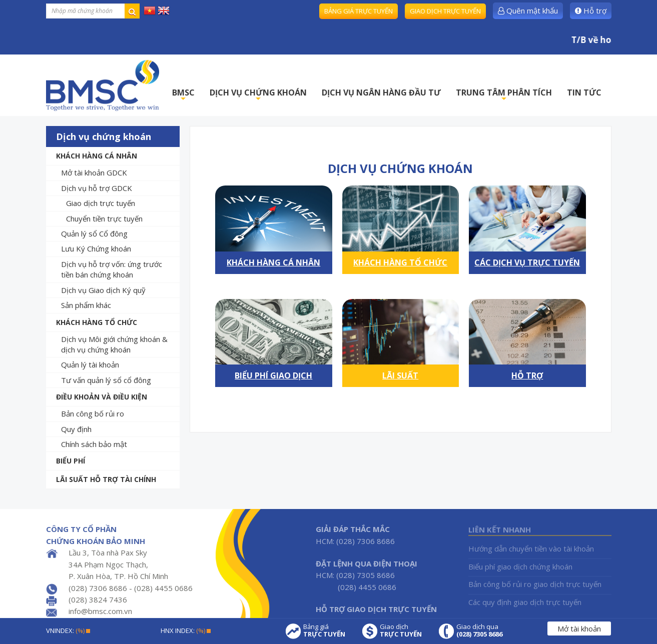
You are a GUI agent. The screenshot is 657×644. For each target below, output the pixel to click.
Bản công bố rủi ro (93, 413)
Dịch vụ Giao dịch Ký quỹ (103, 290)
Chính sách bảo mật (94, 444)
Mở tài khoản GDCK (94, 172)
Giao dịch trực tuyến (445, 11)
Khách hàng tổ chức (97, 322)
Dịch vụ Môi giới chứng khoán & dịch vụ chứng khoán (114, 344)
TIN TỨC (584, 92)
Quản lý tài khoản (90, 364)
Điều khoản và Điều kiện (102, 397)
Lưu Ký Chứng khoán (96, 248)
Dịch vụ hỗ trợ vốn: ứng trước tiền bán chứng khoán (112, 269)
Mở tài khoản (579, 628)
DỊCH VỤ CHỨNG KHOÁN (258, 95)
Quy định (76, 429)
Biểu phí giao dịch (273, 375)
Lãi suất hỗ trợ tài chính (106, 479)
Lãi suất (400, 375)
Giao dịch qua (479, 630)
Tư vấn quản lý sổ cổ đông (106, 380)
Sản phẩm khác (86, 305)
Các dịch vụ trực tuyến (527, 262)
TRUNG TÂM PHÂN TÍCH (504, 95)
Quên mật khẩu (528, 10)
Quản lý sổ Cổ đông (94, 233)
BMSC (183, 95)
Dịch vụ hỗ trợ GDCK (97, 188)
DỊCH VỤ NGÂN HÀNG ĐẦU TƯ (381, 92)
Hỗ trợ (591, 10)
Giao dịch (401, 630)
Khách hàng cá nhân (97, 156)
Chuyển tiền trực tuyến (104, 218)
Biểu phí (71, 461)
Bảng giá (324, 630)
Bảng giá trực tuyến (359, 11)
